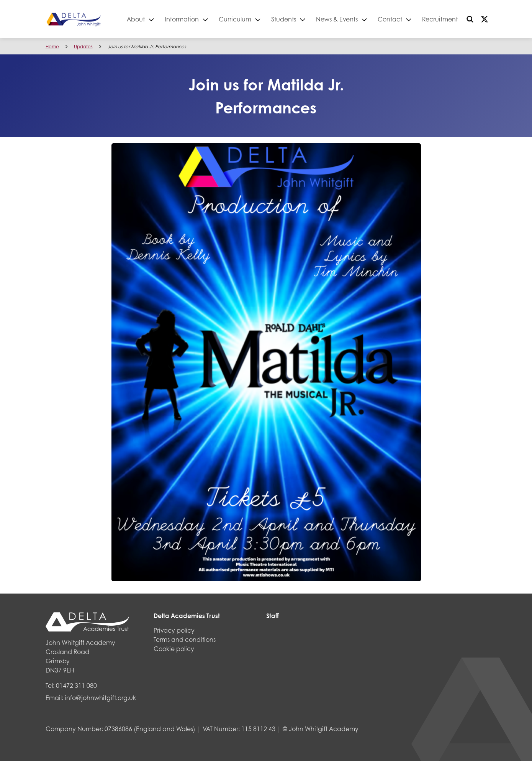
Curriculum (235, 19)
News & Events (337, 19)
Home (52, 47)
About (136, 19)
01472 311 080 (76, 685)
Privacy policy (174, 630)
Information (182, 19)
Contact (390, 19)
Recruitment (440, 19)
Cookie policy (174, 649)
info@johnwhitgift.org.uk (100, 698)
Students (284, 19)
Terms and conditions (185, 639)
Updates (83, 47)
